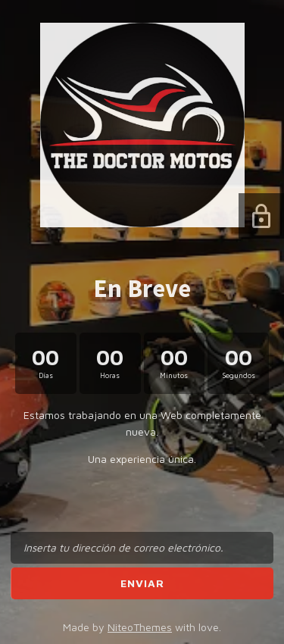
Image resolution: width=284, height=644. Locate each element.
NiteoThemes (140, 627)
